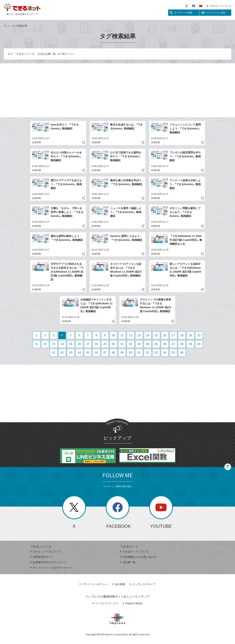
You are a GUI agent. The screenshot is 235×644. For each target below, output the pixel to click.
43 (71, 353)
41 (54, 353)
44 (79, 353)
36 (165, 344)
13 (139, 335)
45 (88, 353)
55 (173, 353)
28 (96, 344)
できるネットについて (219, 6)
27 (88, 344)
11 (122, 335)
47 (105, 353)
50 (131, 353)
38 (182, 344)
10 (114, 335)
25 (71, 344)
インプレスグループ (143, 584)
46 (96, 353)
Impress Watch (133, 603)
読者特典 (37, 142)
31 (122, 344)
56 (182, 353)
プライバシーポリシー (94, 584)
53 (156, 353)
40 (199, 344)
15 (156, 335)
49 (122, 353)
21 (37, 344)
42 (62, 353)
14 (148, 335)
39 (190, 344)
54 (165, 353)
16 (165, 335)
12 (131, 335)
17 (173, 335)
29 (105, 344)
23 (54, 344)
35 (156, 344)
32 (131, 344)
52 (148, 353)
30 (114, 344)
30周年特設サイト (42, 557)
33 (139, 344)
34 (148, 344)
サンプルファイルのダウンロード (51, 568)
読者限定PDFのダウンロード (48, 562)
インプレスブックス (105, 603)
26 (79, 344)
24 (62, 344)
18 (182, 335)
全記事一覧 (128, 562)
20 (199, 335)
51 (139, 353)
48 (114, 353)
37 (173, 344)
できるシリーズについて (46, 552)
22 (45, 344)
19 (190, 335)
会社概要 (119, 584)
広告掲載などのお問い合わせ (138, 557)
